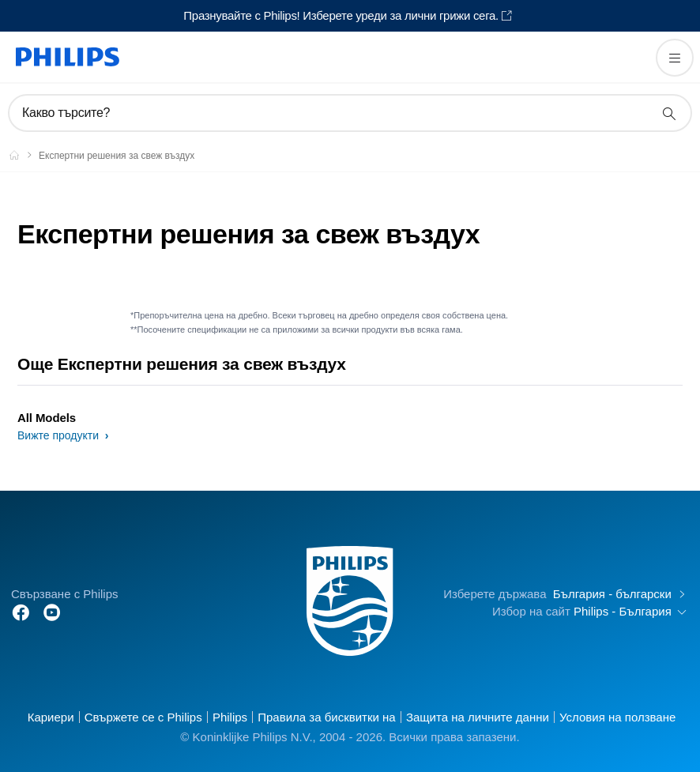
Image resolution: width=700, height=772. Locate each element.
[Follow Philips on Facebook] (21, 611)
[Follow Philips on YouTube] (52, 611)
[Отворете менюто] (675, 58)
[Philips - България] (24, 155)
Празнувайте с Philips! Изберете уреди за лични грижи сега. (341, 16)
